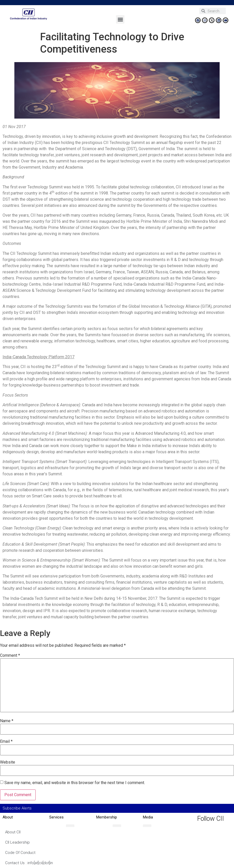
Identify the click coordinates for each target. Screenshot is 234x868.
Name (7, 721)
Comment (10, 655)
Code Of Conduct (20, 853)
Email (6, 741)
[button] (120, 19)
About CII (13, 832)
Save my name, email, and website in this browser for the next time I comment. (75, 783)
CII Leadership (17, 842)
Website (8, 762)
